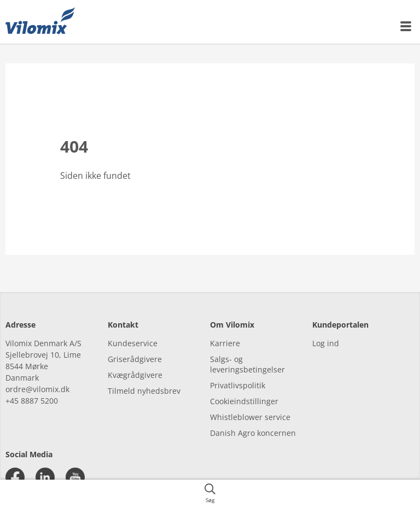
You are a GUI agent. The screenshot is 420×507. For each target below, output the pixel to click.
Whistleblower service (250, 417)
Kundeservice (133, 343)
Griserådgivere (135, 359)
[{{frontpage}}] (40, 22)
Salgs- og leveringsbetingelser (247, 364)
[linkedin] (45, 477)
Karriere (225, 343)
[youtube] (75, 477)
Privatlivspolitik (238, 385)
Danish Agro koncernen (253, 433)
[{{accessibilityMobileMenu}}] (406, 26)
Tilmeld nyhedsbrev (144, 391)
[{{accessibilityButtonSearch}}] (210, 493)
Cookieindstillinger (244, 401)
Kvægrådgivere (135, 375)
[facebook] (15, 477)
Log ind (326, 343)
